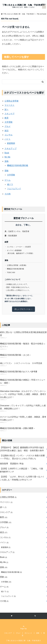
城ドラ (10, 184)
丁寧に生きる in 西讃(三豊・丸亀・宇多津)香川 (24, 5)
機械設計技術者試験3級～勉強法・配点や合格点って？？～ (23, 345)
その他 (8, 194)
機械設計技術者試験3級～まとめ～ (16, 355)
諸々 (7, 109)
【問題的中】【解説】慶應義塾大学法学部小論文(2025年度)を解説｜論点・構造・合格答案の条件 (22, 449)
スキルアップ (11, 149)
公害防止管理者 (12, 101)
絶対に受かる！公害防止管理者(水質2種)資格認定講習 (23, 334)
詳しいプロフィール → (24, 309)
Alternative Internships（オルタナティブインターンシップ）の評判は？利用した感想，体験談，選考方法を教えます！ (23, 394)
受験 (7, 171)
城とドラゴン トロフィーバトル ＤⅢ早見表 (21, 363)
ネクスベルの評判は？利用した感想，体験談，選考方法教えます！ (23, 418)
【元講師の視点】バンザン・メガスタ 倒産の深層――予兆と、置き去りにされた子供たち (22, 457)
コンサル (9, 135)
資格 (7, 161)
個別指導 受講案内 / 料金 (12, 464)
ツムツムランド (14, 189)
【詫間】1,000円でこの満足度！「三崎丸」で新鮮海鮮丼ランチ (22, 470)
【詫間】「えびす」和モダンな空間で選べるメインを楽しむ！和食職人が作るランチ (22, 478)
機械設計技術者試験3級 (18, 165)
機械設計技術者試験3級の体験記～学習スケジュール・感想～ (23, 381)
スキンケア (10, 114)
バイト (8, 139)
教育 (7, 118)
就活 (7, 131)
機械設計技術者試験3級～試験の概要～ (18, 428)
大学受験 (9, 122)
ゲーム (8, 180)
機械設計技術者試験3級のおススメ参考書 (19, 372)
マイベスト (10, 105)
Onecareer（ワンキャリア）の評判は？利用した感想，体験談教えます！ (23, 407)
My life (7, 157)
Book (7, 153)
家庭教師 (11, 143)
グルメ (8, 126)
